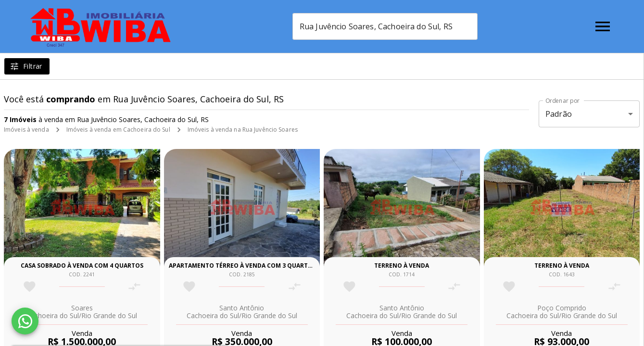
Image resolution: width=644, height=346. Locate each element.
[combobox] (386, 26)
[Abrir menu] (603, 26)
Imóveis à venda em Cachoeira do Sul (118, 130)
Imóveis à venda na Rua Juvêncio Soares (243, 130)
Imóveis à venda (26, 130)
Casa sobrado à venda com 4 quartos (82, 266)
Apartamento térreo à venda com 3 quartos (242, 266)
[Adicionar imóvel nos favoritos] (30, 287)
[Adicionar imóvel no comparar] (134, 287)
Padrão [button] (559, 114)
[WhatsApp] (25, 321)
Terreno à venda (402, 266)
